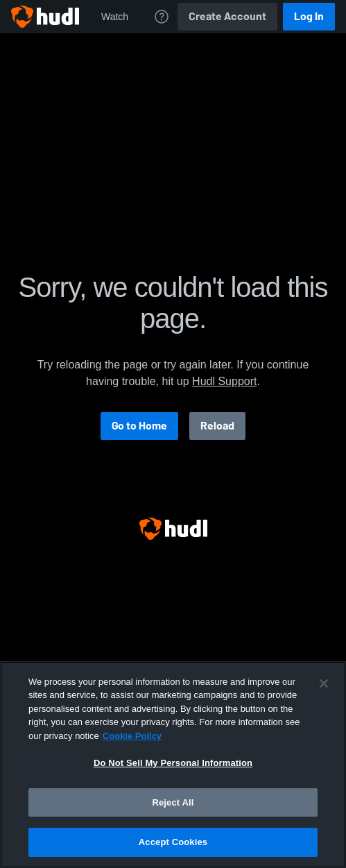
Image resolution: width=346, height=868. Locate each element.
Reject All (173, 802)
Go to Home (139, 426)
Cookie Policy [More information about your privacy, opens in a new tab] (132, 736)
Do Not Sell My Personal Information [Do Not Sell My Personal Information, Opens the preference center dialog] (173, 763)
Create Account (227, 16)
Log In (309, 16)
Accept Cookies (173, 842)
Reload (217, 426)
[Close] (324, 683)
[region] (173, 765)
